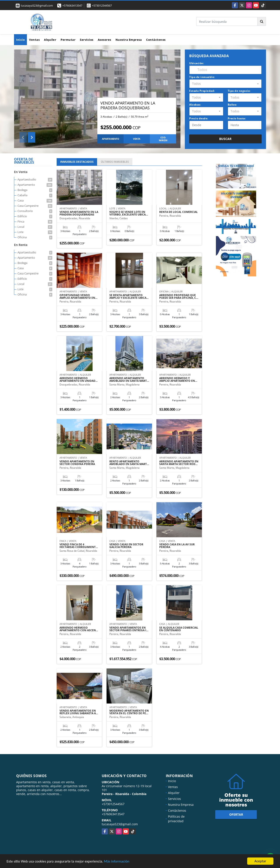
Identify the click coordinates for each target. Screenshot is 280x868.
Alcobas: (195, 105)
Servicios (87, 40)
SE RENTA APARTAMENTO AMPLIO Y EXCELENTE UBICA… (129, 297)
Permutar (68, 40)
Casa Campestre (35, 206)
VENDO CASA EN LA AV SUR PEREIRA (177, 546)
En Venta (21, 172)
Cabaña (35, 195)
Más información (117, 862)
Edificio (35, 216)
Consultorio (35, 211)
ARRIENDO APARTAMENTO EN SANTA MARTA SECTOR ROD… (179, 463)
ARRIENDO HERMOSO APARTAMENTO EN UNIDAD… (79, 380)
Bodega (35, 190)
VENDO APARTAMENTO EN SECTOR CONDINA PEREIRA (77, 463)
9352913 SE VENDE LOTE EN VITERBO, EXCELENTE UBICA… (129, 213)
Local (35, 227)
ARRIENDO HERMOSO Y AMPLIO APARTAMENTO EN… (178, 380)
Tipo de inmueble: (202, 77)
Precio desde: (199, 118)
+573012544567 (102, 5)
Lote (35, 232)
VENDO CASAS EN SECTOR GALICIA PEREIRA (126, 546)
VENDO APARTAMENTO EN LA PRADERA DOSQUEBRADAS (128, 105)
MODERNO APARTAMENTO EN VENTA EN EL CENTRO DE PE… (129, 712)
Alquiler (50, 40)
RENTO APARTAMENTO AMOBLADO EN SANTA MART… (129, 463)
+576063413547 (72, 5)
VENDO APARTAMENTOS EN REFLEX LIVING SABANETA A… (79, 712)
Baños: (232, 105)
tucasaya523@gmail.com (120, 824)
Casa (35, 200)
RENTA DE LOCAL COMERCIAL (178, 212)
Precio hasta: (237, 118)
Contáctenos (156, 40)
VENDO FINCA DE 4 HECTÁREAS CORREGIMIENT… (79, 546)
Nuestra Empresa (129, 40)
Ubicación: (197, 63)
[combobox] (225, 84)
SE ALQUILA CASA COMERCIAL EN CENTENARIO (179, 629)
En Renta (21, 245)
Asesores (104, 40)
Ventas (34, 40)
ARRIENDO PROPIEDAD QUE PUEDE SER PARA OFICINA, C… (179, 297)
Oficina (35, 237)
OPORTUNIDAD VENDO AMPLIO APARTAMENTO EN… (78, 297)
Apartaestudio (35, 179)
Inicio (20, 40)
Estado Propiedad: (202, 91)
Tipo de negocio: (239, 91)
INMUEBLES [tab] (77, 162)
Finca (35, 221)
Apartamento (35, 185)
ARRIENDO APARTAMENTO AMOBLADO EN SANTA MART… (129, 380)
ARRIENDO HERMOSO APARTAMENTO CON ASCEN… (79, 629)
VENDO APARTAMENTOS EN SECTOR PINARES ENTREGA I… (129, 629)
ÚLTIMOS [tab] (115, 162)
